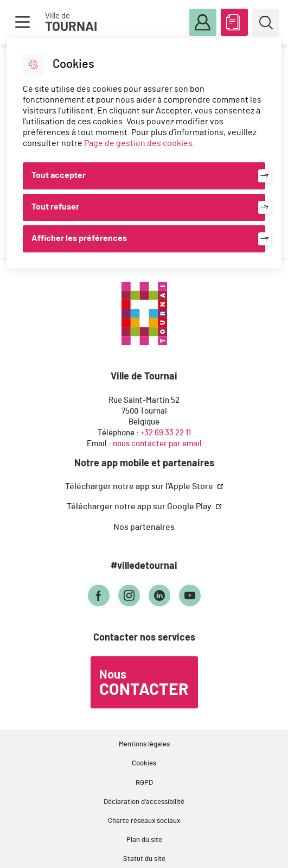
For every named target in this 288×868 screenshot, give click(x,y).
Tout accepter (59, 175)
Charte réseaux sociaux (144, 821)
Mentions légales (144, 745)
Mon (203, 23)
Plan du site (144, 840)
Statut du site (144, 859)
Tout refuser (55, 207)
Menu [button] (22, 22)
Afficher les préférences (79, 238)
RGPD (144, 783)
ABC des (234, 20)
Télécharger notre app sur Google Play (140, 506)
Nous (144, 683)
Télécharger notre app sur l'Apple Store (140, 486)
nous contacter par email (157, 444)
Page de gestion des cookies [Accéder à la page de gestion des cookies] (138, 143)
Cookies (144, 764)
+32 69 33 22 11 (166, 433)
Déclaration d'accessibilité (144, 802)
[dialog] (144, 153)
